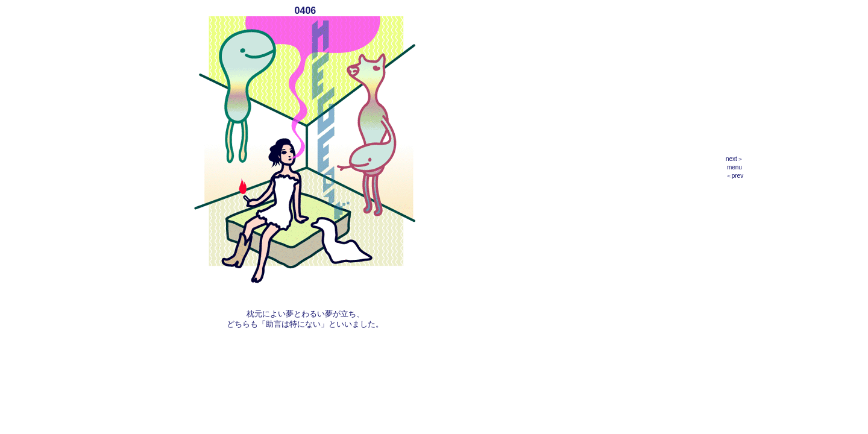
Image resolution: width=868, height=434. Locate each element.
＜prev (734, 176)
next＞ (734, 159)
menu (734, 167)
